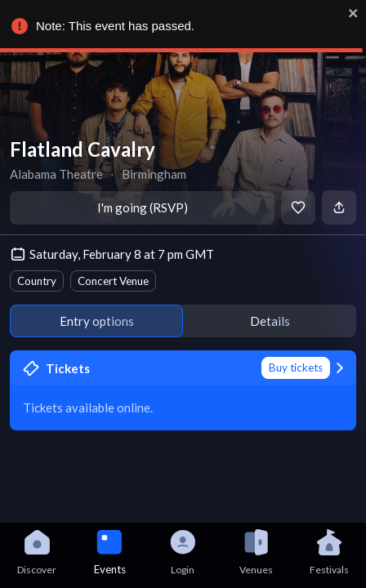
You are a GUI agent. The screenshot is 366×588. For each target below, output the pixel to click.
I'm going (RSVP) (143, 207)
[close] (354, 13)
